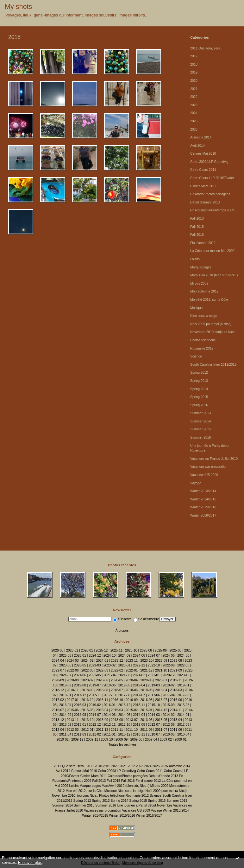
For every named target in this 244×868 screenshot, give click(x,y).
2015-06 (72, 710)
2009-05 (136, 739)
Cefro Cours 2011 (203, 170)
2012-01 (87, 730)
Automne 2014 (201, 137)
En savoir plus (30, 863)
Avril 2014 (197, 146)
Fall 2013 (197, 219)
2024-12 (95, 656)
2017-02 (58, 700)
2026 (194, 129)
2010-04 (183, 734)
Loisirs (195, 259)
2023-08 (176, 661)
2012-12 (95, 725)
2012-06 (169, 725)
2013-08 (117, 720)
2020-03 (147, 680)
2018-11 (72, 690)
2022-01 (132, 670)
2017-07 (139, 695)
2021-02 (139, 675)
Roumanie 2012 (202, 348)
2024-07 (154, 656)
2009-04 (151, 739)
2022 (194, 97)
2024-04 (58, 661)
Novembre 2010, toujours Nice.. (213, 332)
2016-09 (132, 700)
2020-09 (58, 680)
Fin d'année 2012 (203, 243)
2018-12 (58, 690)
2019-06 (109, 685)
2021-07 (65, 675)
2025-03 (65, 656)
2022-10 (154, 665)
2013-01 (80, 725)
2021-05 (95, 675)
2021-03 (124, 675)
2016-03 (80, 705)
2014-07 (95, 715)
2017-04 (169, 695)
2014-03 (154, 715)
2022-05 (87, 670)
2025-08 (146, 650)
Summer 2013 (200, 413)
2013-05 (161, 720)
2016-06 (176, 700)
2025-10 (131, 650)
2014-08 (80, 715)
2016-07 (161, 700)
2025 (194, 121)
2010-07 (154, 734)
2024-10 (109, 656)
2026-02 (72, 650)
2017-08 (124, 695)
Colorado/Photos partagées (210, 194)
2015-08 (183, 705)
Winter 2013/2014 (203, 491)
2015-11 (139, 705)
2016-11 (102, 700)
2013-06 (147, 720)
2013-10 (87, 720)
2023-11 (132, 661)
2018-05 (147, 690)
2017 (194, 56)
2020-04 (132, 680)
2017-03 (183, 695)
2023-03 (95, 665)
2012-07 (154, 725)
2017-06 (154, 695)
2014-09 (65, 715)
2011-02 (95, 734)
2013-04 (176, 720)
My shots (18, 6)
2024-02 (87, 661)
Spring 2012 (199, 373)
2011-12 (102, 730)
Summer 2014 (200, 421)
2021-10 (161, 670)
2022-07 (58, 670)
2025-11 (116, 650)
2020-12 (169, 675)
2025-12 (102, 650)
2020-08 (72, 680)
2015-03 (117, 710)
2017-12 (80, 695)
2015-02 (132, 710)
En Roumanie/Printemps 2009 (212, 210)
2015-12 (124, 705)
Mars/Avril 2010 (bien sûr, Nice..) (214, 275)
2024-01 (102, 661)
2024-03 (72, 661)
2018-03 (176, 690)
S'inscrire (122, 619)
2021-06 (80, 675)
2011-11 (117, 730)
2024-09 (124, 656)
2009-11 (92, 739)
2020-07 (87, 680)
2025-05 (175, 650)
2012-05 (183, 725)
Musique (196, 308)
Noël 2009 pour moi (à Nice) (211, 324)
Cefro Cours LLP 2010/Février (212, 178)
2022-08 (183, 665)
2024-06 (169, 656)
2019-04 (139, 685)
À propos (122, 630)
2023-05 (80, 665)
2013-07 (132, 720)
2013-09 (102, 720)
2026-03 (57, 650)
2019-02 (169, 685)
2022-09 (169, 665)
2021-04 (109, 675)
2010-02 (63, 739)
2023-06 (65, 665)
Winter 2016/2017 (203, 515)
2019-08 (80, 685)
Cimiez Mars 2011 (203, 186)
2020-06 (102, 680)
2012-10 (124, 725)
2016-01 (109, 705)
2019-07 (95, 685)
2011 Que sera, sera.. (206, 48)
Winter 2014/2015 (203, 499)
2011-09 (147, 730)
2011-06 (176, 730)
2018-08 (102, 690)
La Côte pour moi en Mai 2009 (212, 251)
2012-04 (58, 730)
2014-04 (139, 715)
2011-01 (109, 734)
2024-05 (183, 656)
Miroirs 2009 (199, 283)
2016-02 (95, 705)
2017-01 (72, 700)
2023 (194, 105)
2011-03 (80, 734)
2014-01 (183, 715)
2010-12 (124, 734)
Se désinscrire (146, 619)
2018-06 (132, 690)
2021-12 (147, 670)
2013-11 (72, 720)
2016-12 (87, 700)
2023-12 (117, 661)
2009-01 (181, 739)
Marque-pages (201, 267)
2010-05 (169, 734)
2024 (194, 113)
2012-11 (109, 725)
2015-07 (58, 710)
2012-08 (139, 725)
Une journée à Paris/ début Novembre (144, 805)
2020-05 (117, 680)
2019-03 (154, 685)
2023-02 (109, 665)
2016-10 (117, 700)
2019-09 (65, 685)
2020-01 (161, 680)
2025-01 (80, 656)
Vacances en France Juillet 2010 (214, 459)
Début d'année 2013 (205, 202)
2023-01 (124, 665)
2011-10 (132, 730)
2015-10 (154, 705)
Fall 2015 (197, 227)
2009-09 (122, 739)
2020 (194, 81)
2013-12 (58, 720)
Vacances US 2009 (204, 475)
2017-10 (109, 695)
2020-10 (183, 675)
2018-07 (117, 690)
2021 (194, 89)
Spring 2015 (199, 397)
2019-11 (176, 680)
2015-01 (147, 710)
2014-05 (124, 715)
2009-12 (77, 739)
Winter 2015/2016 (203, 507)
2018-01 (65, 695)
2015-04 (102, 710)
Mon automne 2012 (204, 291)
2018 (194, 64)
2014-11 (176, 710)
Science (196, 356)
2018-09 (87, 690)
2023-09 (161, 661)
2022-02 (117, 670)
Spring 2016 (199, 405)
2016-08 (147, 700)
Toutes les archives (122, 745)
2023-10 (147, 661)
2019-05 (124, 685)
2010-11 (139, 734)
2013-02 (65, 725)
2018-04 (161, 690)
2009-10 (107, 739)
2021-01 (154, 675)
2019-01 (183, 685)
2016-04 (65, 705)
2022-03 (102, 670)
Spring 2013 (199, 381)
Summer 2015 (200, 429)
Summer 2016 (200, 437)
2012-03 (72, 730)
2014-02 (169, 715)
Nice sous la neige (204, 316)
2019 (194, 72)
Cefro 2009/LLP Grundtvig (209, 162)
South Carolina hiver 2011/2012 (213, 365)
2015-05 (87, 710)
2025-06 (161, 650)
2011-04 (65, 734)
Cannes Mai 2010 (203, 154)
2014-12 (161, 710)
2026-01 (87, 650)
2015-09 (169, 705)
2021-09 (176, 670)
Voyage (196, 483)
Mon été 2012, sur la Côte (209, 300)
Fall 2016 (197, 235)
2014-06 (109, 715)
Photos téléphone (203, 340)
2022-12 (139, 665)
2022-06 (72, 670)
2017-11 (95, 695)
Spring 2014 (199, 389)
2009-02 (166, 739)
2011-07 (161, 730)
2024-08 (139, 656)
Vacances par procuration (209, 467)
